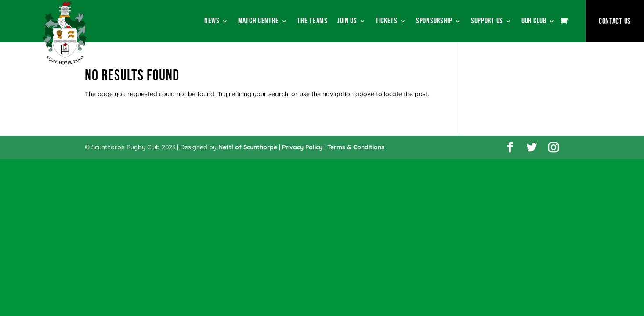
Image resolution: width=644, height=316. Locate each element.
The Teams (312, 22)
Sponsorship (434, 22)
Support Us (487, 22)
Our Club (534, 22)
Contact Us (615, 21)
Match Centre (259, 22)
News (212, 22)
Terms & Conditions (356, 147)
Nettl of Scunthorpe (248, 147)
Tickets (387, 22)
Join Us (347, 22)
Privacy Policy (302, 147)
